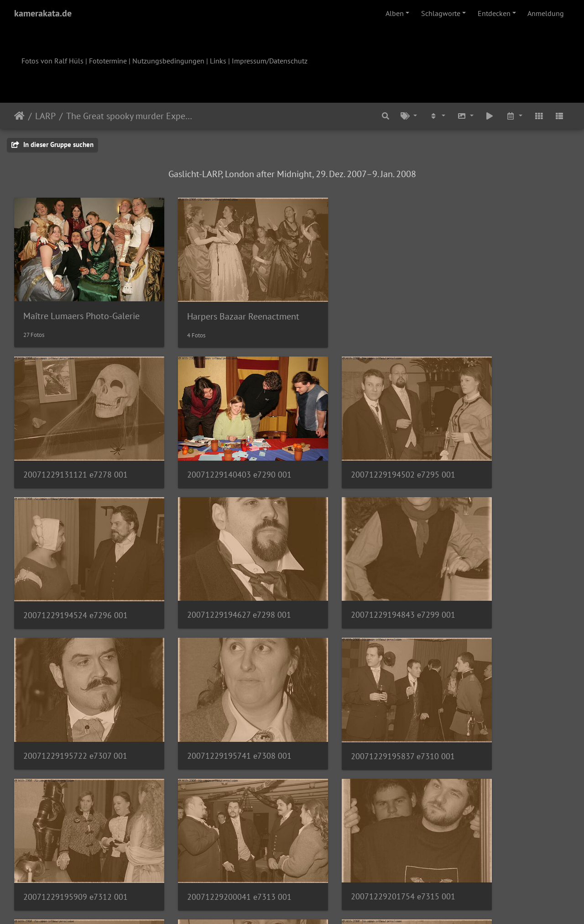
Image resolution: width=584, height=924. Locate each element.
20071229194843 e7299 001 (218, 570)
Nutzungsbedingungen (168, 61)
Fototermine (108, 61)
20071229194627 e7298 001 (75, 570)
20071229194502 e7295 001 (360, 445)
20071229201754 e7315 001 (503, 696)
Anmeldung (546, 13)
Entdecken (494, 13)
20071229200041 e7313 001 (360, 696)
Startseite (19, 116)
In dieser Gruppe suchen (52, 144)
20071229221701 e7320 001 (218, 822)
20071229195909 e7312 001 (218, 696)
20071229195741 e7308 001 (503, 570)
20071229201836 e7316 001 (76, 822)
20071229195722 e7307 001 (360, 570)
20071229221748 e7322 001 (360, 822)
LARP (45, 116)
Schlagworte (441, 13)
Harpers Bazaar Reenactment (222, 301)
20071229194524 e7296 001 (503, 445)
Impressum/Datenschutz (270, 61)
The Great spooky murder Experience (129, 116)
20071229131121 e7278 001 (76, 445)
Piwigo (311, 905)
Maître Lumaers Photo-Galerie (81, 301)
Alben (395, 13)
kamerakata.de (43, 13)
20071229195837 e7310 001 (75, 696)
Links (218, 61)
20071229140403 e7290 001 (218, 445)
